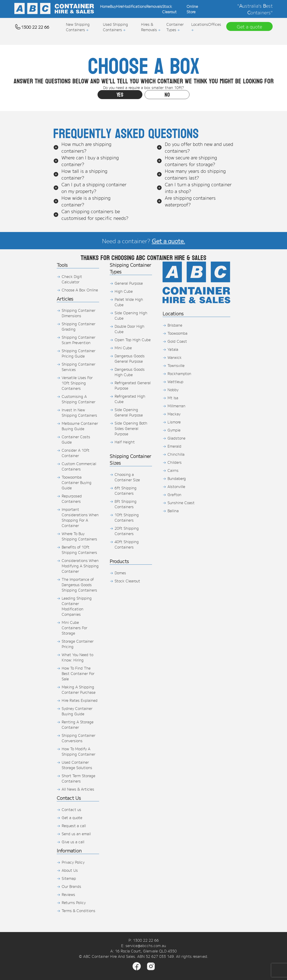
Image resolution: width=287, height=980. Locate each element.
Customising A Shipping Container (78, 399)
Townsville (176, 365)
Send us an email (76, 834)
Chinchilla (176, 454)
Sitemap (69, 878)
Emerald (174, 446)
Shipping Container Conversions (78, 738)
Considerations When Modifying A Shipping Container (80, 566)
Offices (215, 24)
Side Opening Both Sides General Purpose (131, 428)
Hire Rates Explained (80, 700)
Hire (119, 6)
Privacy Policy (73, 862)
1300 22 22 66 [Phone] (146, 940)
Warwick (175, 357)
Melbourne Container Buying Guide (80, 426)
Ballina (173, 511)
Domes (120, 573)
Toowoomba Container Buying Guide (77, 482)
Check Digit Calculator (72, 279)
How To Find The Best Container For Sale (78, 673)
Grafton (174, 494)
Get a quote (72, 817)
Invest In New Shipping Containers (79, 412)
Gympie (174, 430)
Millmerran (176, 406)
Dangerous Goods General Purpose (130, 358)
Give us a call (73, 842)
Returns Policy (74, 902)
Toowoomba (177, 333)
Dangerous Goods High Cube (130, 372)
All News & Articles (78, 789)
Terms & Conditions (78, 911)
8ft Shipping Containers (126, 504)
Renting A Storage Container (78, 724)
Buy (113, 6)
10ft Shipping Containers (127, 517)
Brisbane (175, 325)
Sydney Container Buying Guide (77, 711)
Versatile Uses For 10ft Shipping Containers (77, 383)
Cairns (173, 470)
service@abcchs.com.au (146, 945)
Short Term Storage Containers (78, 778)
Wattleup (175, 382)
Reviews (68, 894)
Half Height (125, 442)
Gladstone (176, 438)
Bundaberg (177, 478)
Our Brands (71, 886)
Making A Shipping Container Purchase (79, 689)
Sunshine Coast (181, 503)
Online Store (192, 9)
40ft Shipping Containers (127, 544)
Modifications (134, 6)
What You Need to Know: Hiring (77, 657)
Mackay (174, 414)
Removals (154, 6)
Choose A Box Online (80, 290)
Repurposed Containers (72, 499)
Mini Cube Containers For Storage (74, 628)
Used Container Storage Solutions (77, 765)
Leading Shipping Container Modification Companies (77, 606)
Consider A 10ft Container (76, 453)
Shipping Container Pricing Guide (78, 353)
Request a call (74, 826)
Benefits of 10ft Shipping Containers (79, 550)
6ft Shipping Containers (126, 490)
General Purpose (129, 283)
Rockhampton (179, 373)
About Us (70, 870)
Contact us (71, 809)
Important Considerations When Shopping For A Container (80, 517)
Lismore (174, 422)
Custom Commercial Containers (79, 466)
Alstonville (176, 486)
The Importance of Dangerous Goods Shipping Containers (79, 585)
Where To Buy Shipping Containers (79, 536)
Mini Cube (123, 348)
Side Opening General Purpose (129, 412)
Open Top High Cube (133, 340)
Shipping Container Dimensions (78, 313)
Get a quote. (169, 241)
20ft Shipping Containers (127, 531)
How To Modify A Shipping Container (78, 751)
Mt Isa (173, 398)
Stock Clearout (169, 9)
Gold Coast (177, 341)
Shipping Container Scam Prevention (78, 340)
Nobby (173, 390)
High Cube (124, 291)
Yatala (173, 349)
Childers (175, 462)
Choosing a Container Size (127, 477)
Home (105, 6)
